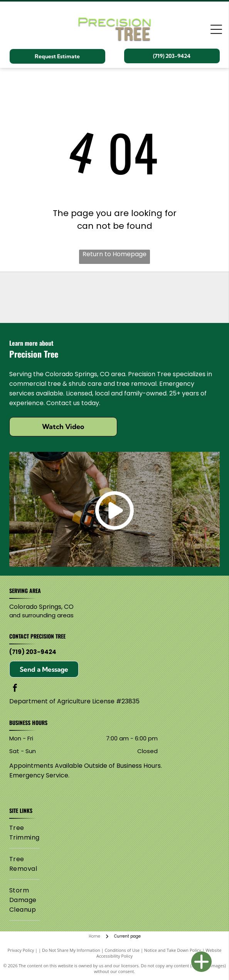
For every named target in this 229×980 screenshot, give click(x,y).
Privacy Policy (21, 950)
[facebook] (15, 689)
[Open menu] (216, 29)
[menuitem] (24, 833)
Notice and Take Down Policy (173, 950)
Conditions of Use (122, 950)
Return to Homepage (114, 254)
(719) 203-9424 (33, 652)
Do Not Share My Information (71, 950)
